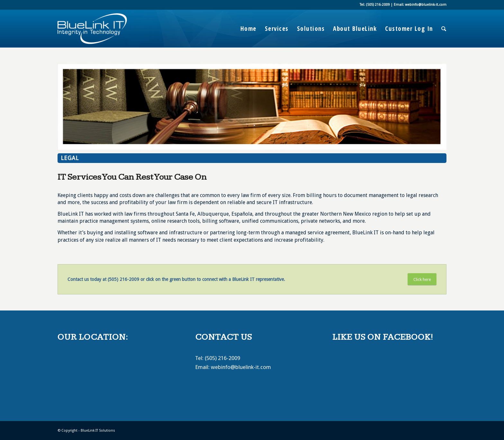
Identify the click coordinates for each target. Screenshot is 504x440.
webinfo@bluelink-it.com (241, 367)
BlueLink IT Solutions (98, 431)
